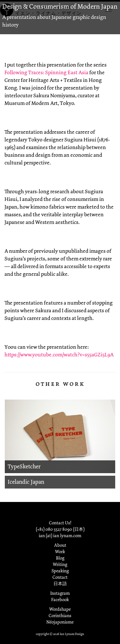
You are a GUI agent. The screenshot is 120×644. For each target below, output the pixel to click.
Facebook (60, 600)
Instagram (60, 593)
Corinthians (60, 616)
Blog (60, 558)
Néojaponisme (60, 622)
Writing (60, 564)
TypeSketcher (24, 466)
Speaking (60, 571)
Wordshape (60, 609)
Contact (60, 577)
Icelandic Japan (26, 482)
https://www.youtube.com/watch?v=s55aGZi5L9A (59, 355)
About (60, 545)
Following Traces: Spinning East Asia (46, 72)
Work (60, 552)
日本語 (60, 584)
